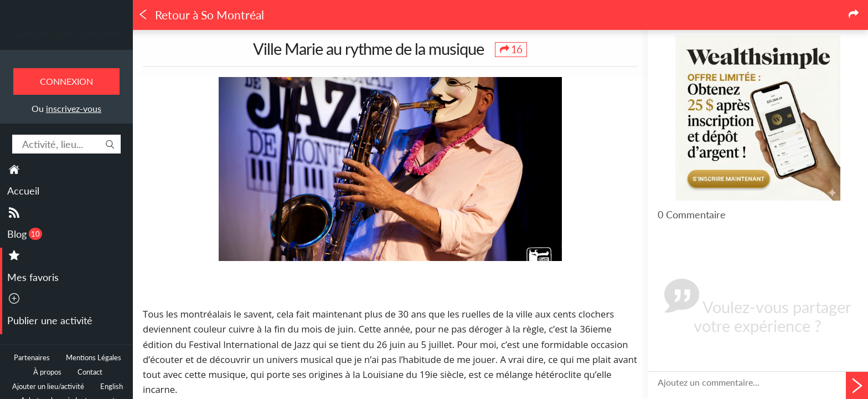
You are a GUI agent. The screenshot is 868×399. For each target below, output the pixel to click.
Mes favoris (33, 277)
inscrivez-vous (74, 108)
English (112, 387)
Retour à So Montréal (201, 15)
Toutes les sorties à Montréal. (67, 34)
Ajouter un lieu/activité (48, 387)
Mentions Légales (94, 358)
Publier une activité (50, 320)
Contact (90, 372)
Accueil (23, 191)
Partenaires (32, 358)
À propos (47, 372)
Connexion (66, 81)
